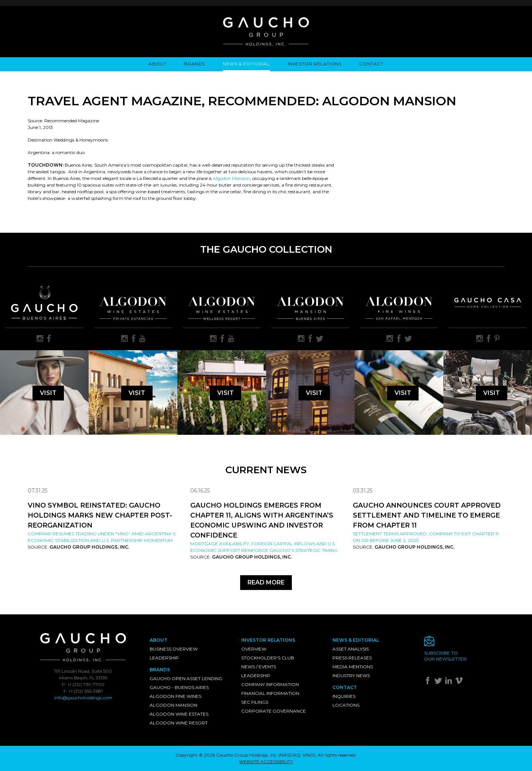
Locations (346, 705)
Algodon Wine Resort (179, 723)
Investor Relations (315, 64)
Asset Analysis (351, 649)
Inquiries (344, 696)
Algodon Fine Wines (175, 696)
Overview (254, 649)
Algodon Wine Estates (179, 714)
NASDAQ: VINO (297, 755)
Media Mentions (353, 667)
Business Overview (174, 649)
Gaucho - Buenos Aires (179, 687)
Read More (266, 582)
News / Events (259, 667)
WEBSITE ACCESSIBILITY (266, 762)
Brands (195, 64)
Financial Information (270, 693)
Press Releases (352, 658)
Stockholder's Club (268, 658)
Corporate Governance (274, 711)
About (157, 64)
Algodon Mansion (231, 178)
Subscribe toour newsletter (445, 656)
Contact (371, 64)
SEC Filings (255, 702)
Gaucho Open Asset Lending (186, 678)
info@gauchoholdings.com (83, 698)
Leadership (164, 658)
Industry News (351, 676)
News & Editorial (246, 64)
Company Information (270, 684)
